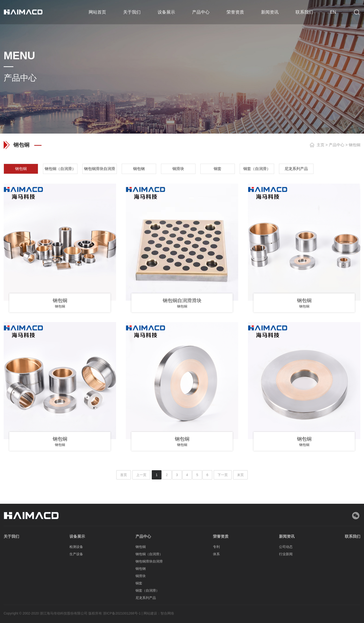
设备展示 (166, 12)
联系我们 (304, 12)
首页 (124, 475)
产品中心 (201, 12)
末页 (240, 475)
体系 (216, 616)
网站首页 (97, 12)
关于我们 (132, 12)
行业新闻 (286, 616)
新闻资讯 (270, 12)
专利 (216, 609)
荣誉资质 (235, 12)
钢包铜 (355, 145)
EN (333, 12)
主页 (321, 145)
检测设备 (76, 609)
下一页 (223, 475)
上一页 (141, 475)
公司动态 (286, 609)
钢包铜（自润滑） (149, 616)
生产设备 (76, 616)
